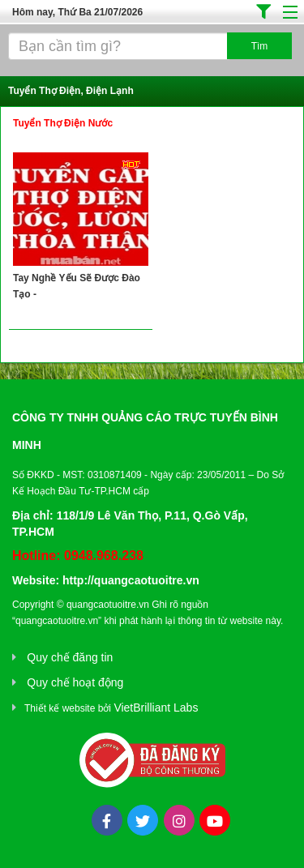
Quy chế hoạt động (75, 682)
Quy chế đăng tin (70, 657)
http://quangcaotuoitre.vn (131, 580)
